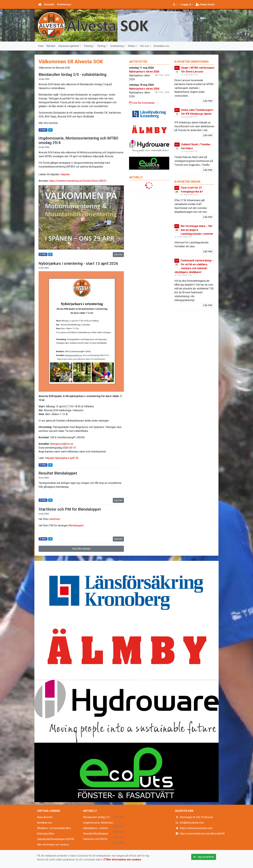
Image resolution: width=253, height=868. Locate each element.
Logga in (186, 4)
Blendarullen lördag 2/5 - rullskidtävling (72, 75)
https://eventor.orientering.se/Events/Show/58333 (78, 181)
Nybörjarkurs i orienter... (96, 828)
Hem (41, 46)
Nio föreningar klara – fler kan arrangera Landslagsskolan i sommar (197, 230)
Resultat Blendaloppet (58, 473)
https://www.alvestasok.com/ (196, 828)
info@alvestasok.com (192, 823)
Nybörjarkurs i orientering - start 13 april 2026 (78, 264)
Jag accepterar (204, 857)
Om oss (145, 46)
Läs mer (118, 254)
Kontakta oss (162, 46)
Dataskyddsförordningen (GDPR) (56, 839)
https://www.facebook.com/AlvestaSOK (202, 834)
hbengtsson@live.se (62, 444)
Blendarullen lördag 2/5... (97, 817)
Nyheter (51, 46)
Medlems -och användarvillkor (54, 828)
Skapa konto (205, 4)
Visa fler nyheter (81, 549)
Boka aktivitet (45, 817)
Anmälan (49, 4)
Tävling (101, 46)
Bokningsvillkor (46, 834)
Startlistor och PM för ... (96, 839)
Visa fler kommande (142, 103)
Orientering (64, 4)
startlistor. (55, 519)
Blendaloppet (76, 525)
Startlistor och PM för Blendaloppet (70, 509)
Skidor (132, 46)
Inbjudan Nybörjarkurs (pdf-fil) (62, 458)
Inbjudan (65, 174)
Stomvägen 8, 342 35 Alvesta (196, 817)
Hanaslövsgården (69, 46)
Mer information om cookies (53, 845)
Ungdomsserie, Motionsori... (99, 823)
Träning (88, 46)
